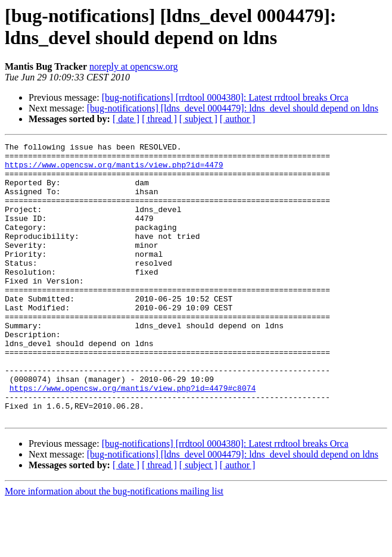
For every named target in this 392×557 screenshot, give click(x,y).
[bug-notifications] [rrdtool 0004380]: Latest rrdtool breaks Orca (225, 97)
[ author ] (238, 119)
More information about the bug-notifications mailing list (114, 547)
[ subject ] (198, 119)
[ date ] (126, 119)
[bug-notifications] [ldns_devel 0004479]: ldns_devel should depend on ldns (233, 108)
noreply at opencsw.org (133, 66)
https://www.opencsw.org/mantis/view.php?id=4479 (114, 170)
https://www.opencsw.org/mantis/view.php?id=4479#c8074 (133, 438)
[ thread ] (159, 119)
